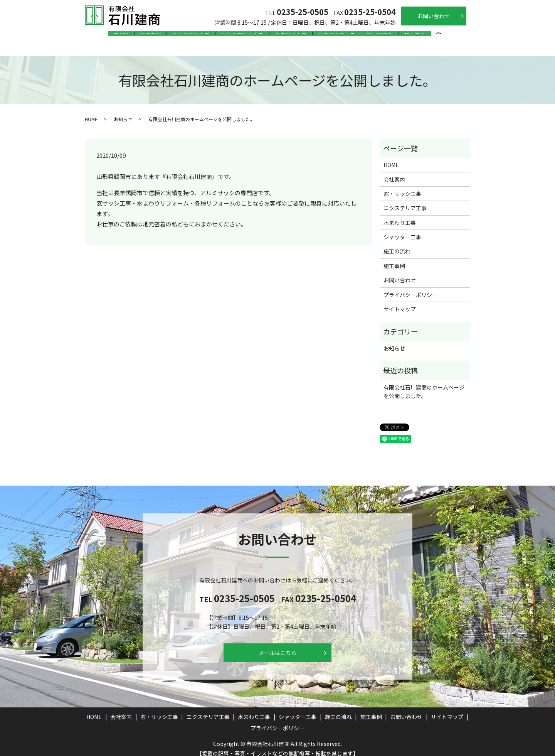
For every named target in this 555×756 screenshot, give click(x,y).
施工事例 (434, 36)
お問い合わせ (434, 16)
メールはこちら (277, 645)
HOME (102, 36)
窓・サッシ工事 (183, 36)
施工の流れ (393, 36)
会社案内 (137, 36)
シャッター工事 (345, 36)
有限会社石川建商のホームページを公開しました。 (424, 384)
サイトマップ (400, 301)
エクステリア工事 (239, 36)
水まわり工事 (293, 36)
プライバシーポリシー (410, 287)
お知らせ (123, 111)
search (461, 37)
